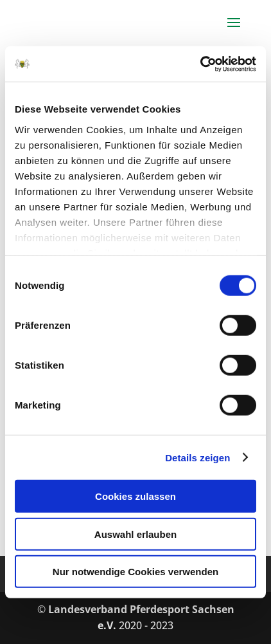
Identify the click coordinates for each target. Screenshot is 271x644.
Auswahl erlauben (135, 534)
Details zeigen (197, 457)
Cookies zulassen (135, 496)
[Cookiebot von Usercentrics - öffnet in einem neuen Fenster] (200, 64)
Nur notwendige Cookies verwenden (135, 572)
